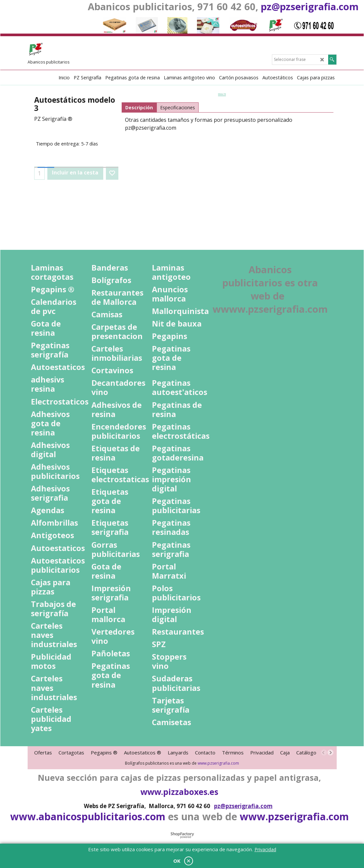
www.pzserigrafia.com (218, 763)
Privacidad (265, 849)
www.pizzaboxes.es (179, 792)
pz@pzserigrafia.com (310, 6)
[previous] (324, 752)
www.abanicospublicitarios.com (88, 816)
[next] (330, 752)
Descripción (139, 107)
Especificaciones (178, 107)
